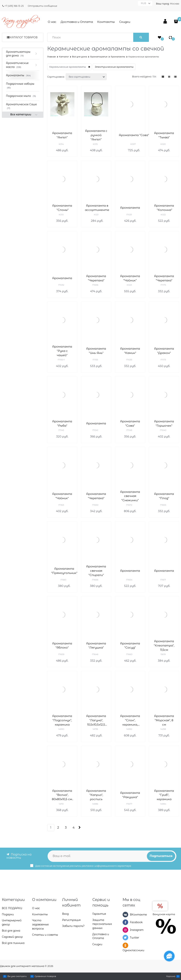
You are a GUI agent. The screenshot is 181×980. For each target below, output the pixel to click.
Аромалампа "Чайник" (130, 278)
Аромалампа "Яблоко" (62, 646)
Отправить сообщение (42, 6)
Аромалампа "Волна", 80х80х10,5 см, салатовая (62, 795)
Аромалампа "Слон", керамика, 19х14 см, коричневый (130, 720)
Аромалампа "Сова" (134, 135)
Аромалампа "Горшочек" (164, 423)
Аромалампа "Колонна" (164, 208)
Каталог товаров (24, 37)
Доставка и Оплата (77, 22)
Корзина (171, 976)
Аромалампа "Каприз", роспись (96, 795)
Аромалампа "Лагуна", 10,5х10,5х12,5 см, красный (96, 720)
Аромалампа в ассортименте (97, 208)
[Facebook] (125, 922)
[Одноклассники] (125, 945)
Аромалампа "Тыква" (164, 135)
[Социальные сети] (169, 956)
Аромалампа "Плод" (164, 496)
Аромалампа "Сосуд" (130, 646)
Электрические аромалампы (114, 67)
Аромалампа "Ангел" (62, 135)
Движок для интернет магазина (22, 966)
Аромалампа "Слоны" (62, 208)
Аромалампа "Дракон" (164, 351)
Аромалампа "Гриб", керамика (164, 795)
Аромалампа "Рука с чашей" (62, 351)
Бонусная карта (164, 914)
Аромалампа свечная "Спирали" (96, 571)
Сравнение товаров (45, 976)
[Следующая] (79, 828)
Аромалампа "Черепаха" (96, 278)
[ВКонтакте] (125, 915)
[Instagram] (125, 930)
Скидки (125, 22)
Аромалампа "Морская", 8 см (164, 720)
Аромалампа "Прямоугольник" (64, 571)
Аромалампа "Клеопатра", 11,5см (164, 645)
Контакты (106, 22)
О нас (52, 22)
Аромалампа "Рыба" (62, 423)
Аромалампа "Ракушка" (130, 795)
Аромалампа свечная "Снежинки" (130, 496)
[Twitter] (125, 938)
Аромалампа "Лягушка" (96, 646)
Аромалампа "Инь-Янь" (96, 351)
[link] (163, 77)
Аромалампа (130, 208)
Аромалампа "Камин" (130, 351)
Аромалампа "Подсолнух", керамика (62, 720)
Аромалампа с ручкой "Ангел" (96, 135)
